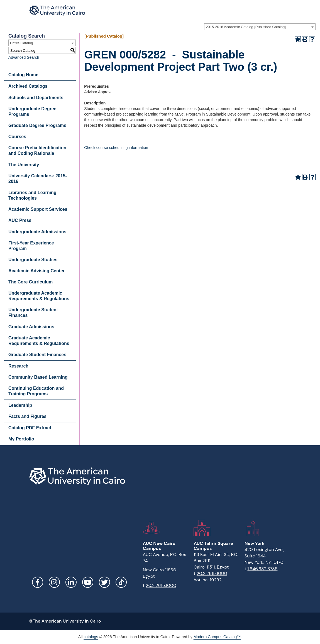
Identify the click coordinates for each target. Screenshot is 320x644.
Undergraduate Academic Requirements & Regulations (39, 296)
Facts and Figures (27, 416)
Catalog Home (23, 75)
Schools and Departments (36, 98)
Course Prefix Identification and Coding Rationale (37, 150)
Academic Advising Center (36, 271)
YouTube (88, 582)
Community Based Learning (38, 377)
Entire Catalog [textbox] (21, 43)
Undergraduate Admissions (37, 232)
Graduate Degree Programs (37, 125)
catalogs (91, 637)
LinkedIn (71, 582)
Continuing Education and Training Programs (36, 391)
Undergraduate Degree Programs (32, 112)
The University (24, 165)
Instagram (54, 582)
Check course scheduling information (116, 148)
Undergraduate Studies (33, 260)
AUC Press (20, 220)
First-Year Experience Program (31, 246)
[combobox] (260, 27)
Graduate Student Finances (37, 355)
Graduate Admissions (31, 327)
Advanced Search (24, 57)
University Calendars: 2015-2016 (38, 179)
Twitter (104, 582)
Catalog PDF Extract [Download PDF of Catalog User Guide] (30, 428)
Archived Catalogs (28, 86)
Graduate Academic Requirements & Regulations (39, 341)
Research (18, 366)
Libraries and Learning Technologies (32, 195)
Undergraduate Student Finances (33, 313)
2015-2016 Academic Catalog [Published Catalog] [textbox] (246, 27)
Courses (17, 137)
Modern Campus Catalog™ (217, 637)
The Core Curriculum (30, 282)
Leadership (20, 405)
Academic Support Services (38, 209)
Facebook (38, 582)
